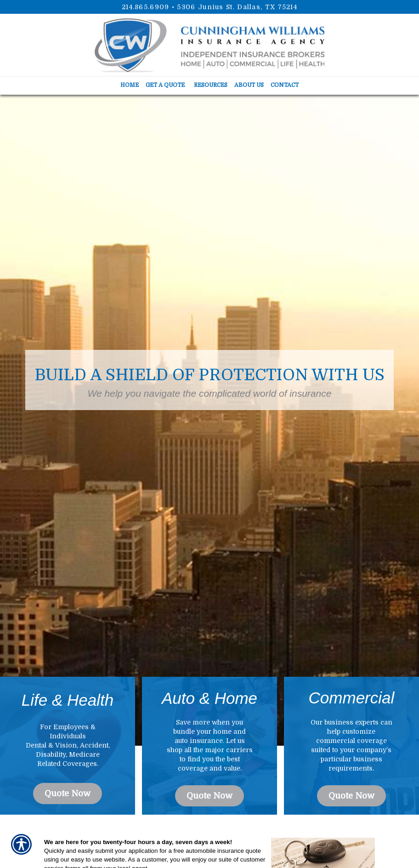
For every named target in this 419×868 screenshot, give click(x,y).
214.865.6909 (146, 7)
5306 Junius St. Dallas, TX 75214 (237, 7)
